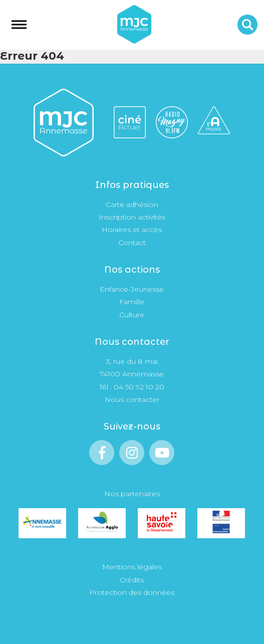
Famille (132, 302)
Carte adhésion (132, 204)
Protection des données (132, 592)
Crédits (132, 580)
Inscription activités (132, 217)
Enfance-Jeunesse (132, 289)
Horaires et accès (132, 230)
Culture (132, 315)
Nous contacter (132, 399)
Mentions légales (132, 567)
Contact (132, 243)
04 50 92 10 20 (139, 387)
